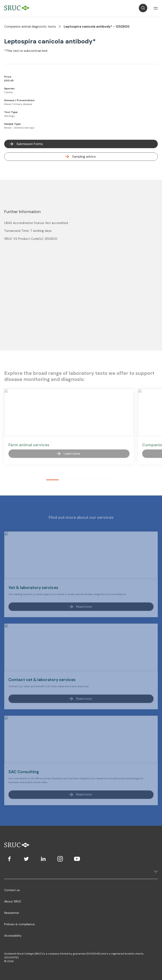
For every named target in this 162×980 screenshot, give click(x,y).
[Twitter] (26, 859)
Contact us (12, 890)
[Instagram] (60, 859)
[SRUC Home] (18, 8)
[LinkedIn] (43, 859)
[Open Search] (143, 8)
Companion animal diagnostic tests (30, 27)
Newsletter (12, 913)
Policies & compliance (20, 924)
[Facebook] (9, 859)
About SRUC (13, 901)
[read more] (81, 157)
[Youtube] (77, 859)
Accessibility (13, 936)
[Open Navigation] (156, 8)
